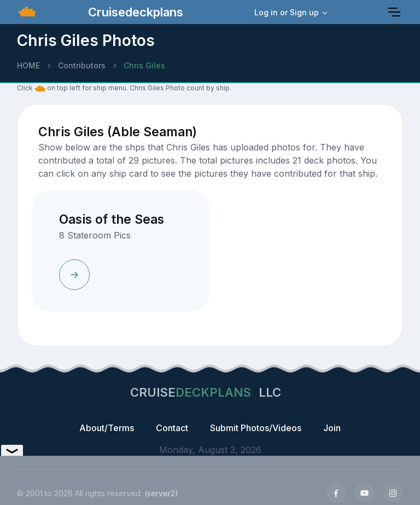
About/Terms (107, 428)
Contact (172, 428)
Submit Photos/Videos (256, 428)
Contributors (82, 65)
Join (332, 428)
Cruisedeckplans (134, 12)
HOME (28, 65)
